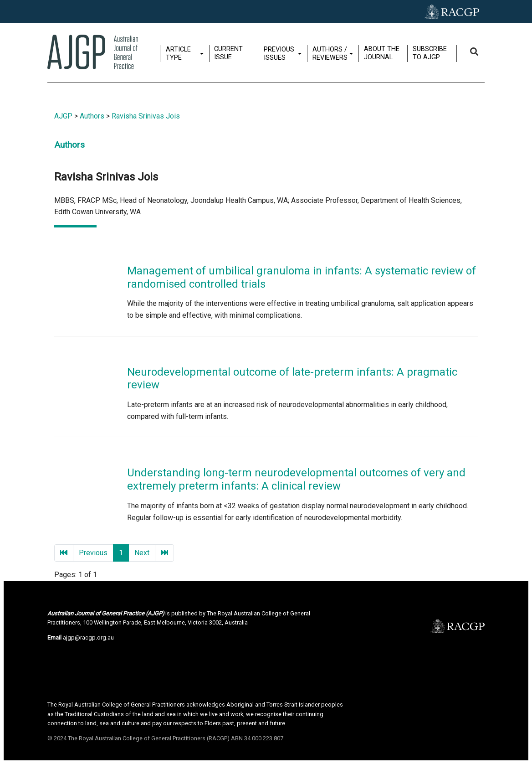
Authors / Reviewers (331, 53)
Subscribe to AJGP (431, 53)
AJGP (63, 116)
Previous (93, 553)
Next (142, 553)
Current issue (229, 53)
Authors (92, 116)
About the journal (383, 53)
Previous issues (280, 53)
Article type (179, 53)
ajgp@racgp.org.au (88, 638)
